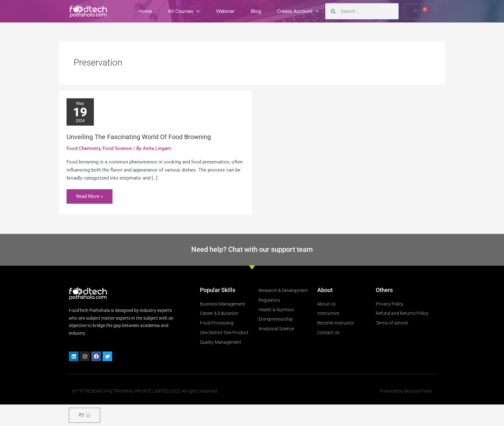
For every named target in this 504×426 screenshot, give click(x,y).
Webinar (225, 11)
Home (145, 11)
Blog (256, 11)
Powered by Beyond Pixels (406, 391)
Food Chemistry (83, 148)
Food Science (117, 148)
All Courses (184, 11)
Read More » (89, 194)
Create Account (298, 11)
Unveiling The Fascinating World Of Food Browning (139, 137)
